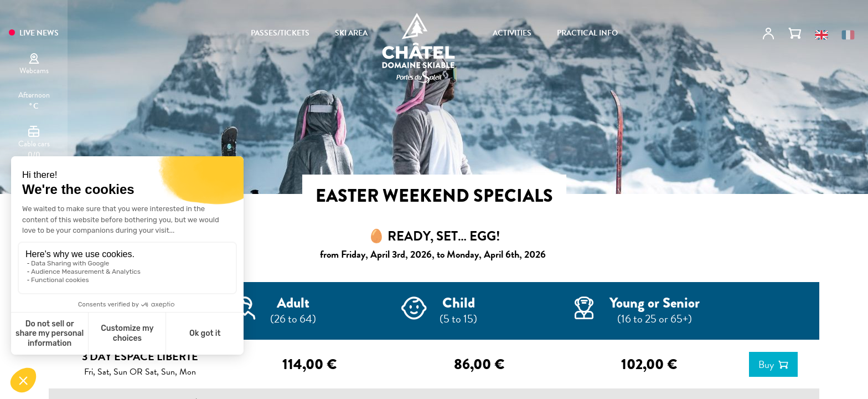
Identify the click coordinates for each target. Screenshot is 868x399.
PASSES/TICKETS (280, 33)
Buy (766, 364)
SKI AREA (351, 33)
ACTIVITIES (512, 33)
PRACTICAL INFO (587, 33)
